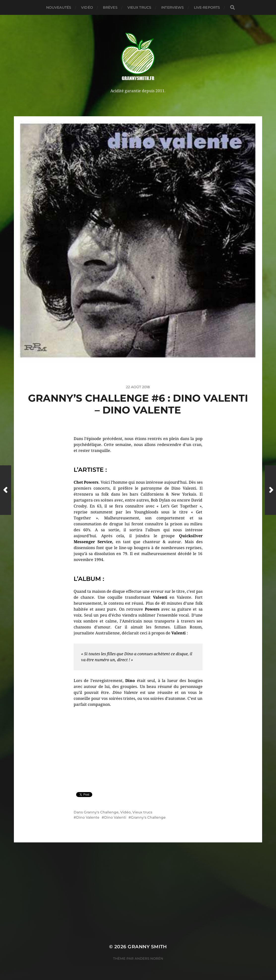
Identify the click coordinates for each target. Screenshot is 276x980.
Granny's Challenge (101, 812)
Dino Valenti (115, 817)
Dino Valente (88, 817)
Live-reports (207, 7)
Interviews (172, 7)
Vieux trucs (139, 7)
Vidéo (87, 7)
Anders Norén (149, 958)
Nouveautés (59, 7)
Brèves (110, 7)
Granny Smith (147, 947)
